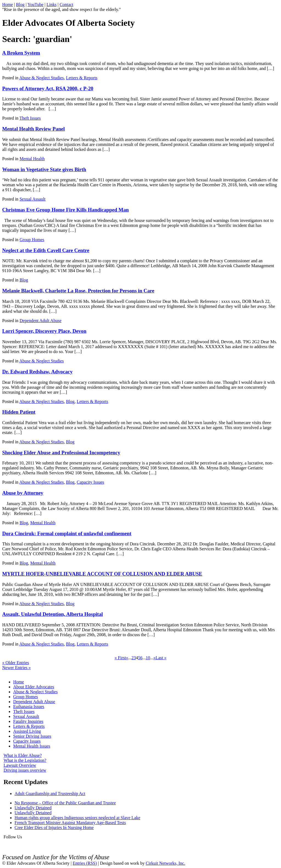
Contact (66, 5)
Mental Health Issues (32, 746)
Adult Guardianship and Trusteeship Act (50, 794)
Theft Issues (30, 118)
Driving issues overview (25, 770)
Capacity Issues (91, 482)
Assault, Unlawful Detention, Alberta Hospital (53, 614)
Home (8, 5)
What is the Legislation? (25, 760)
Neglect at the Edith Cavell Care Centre (46, 250)
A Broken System (21, 53)
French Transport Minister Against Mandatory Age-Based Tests (70, 823)
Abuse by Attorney (23, 493)
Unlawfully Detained (33, 808)
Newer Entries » (16, 668)
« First (120, 658)
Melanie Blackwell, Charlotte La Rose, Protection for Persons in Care (78, 291)
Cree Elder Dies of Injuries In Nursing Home (54, 828)
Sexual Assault (33, 199)
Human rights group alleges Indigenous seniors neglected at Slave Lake (77, 818)
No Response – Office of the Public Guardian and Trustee (65, 803)
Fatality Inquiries (28, 721)
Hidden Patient (19, 412)
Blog (20, 5)
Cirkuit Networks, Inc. (165, 863)
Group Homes (32, 240)
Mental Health (32, 159)
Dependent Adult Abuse (40, 321)
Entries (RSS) (85, 863)
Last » (161, 658)
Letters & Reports (82, 78)
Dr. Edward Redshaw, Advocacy (37, 372)
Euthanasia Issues (29, 707)
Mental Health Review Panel (33, 129)
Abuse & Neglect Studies (41, 78)
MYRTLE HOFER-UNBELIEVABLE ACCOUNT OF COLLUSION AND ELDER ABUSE (102, 574)
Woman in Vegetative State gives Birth (44, 169)
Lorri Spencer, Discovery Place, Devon (44, 331)
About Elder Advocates (34, 687)
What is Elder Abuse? (23, 755)
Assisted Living (27, 731)
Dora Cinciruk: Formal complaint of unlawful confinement (67, 533)
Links (52, 5)
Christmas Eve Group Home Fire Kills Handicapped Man (65, 210)
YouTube (35, 5)
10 (148, 658)
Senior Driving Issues (32, 736)
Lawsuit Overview (20, 765)
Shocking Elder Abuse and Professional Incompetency (61, 453)
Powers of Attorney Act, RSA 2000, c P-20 (48, 88)
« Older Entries (16, 663)
